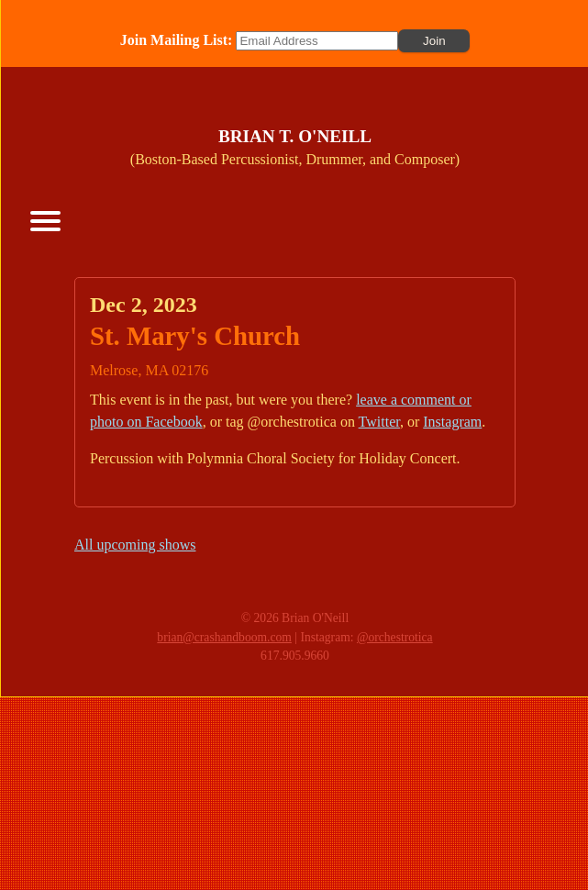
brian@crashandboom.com (224, 637)
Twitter (379, 422)
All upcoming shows (135, 545)
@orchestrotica (395, 637)
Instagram (452, 422)
